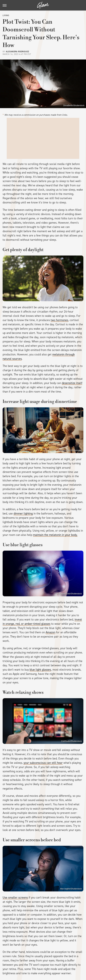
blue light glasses (40, 670)
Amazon (50, 632)
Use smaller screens (15, 898)
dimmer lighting (23, 513)
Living (6, 15)
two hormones (59, 320)
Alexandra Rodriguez (17, 52)
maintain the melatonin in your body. (55, 535)
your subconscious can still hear (43, 763)
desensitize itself (72, 383)
